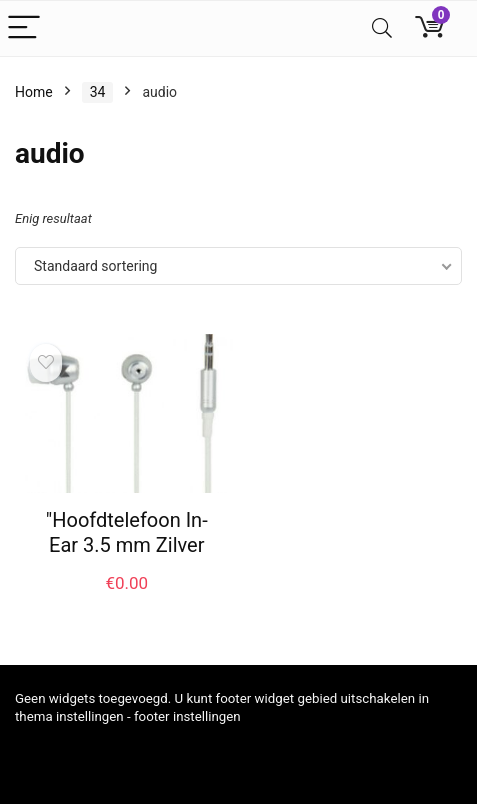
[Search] (382, 28)
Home (34, 92)
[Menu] (24, 28)
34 (98, 92)
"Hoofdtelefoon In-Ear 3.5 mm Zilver (127, 532)
